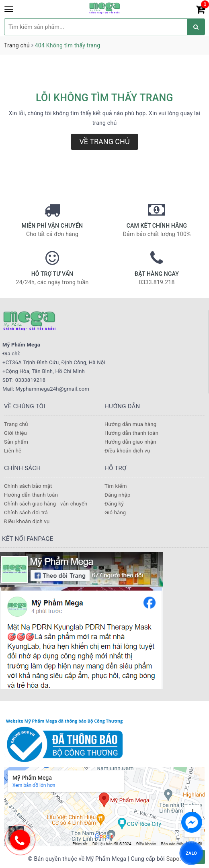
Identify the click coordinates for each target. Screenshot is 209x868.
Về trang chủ (104, 142)
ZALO (192, 853)
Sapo (173, 859)
